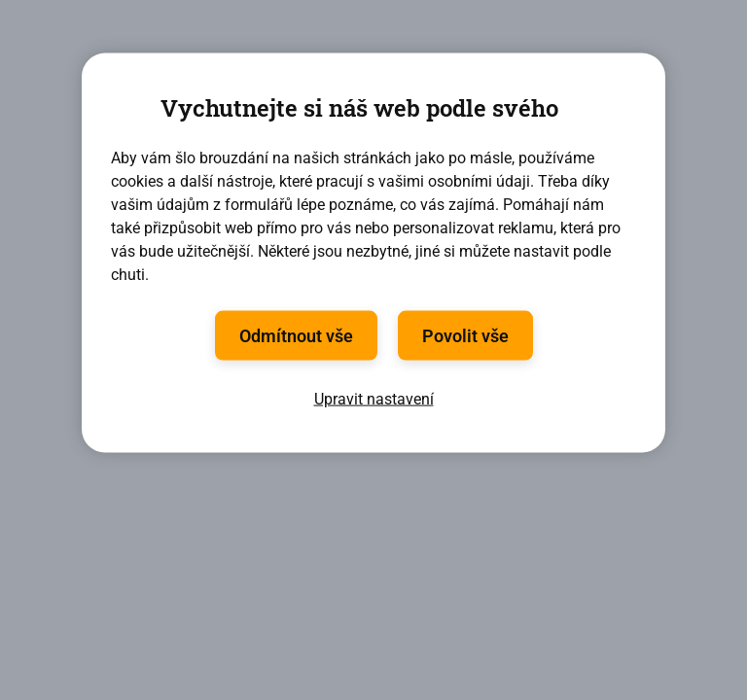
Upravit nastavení (374, 398)
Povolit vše (465, 335)
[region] (373, 253)
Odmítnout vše (296, 335)
